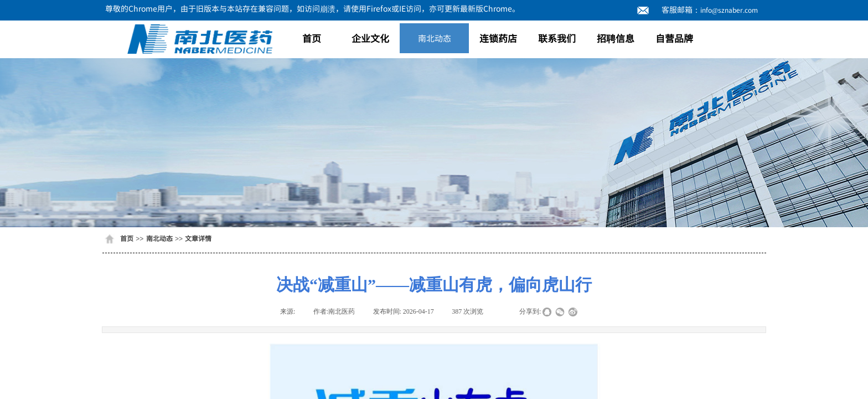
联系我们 (557, 38)
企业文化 (370, 38)
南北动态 (435, 38)
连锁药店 (498, 38)
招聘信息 (616, 38)
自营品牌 (674, 38)
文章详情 (198, 238)
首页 (312, 38)
